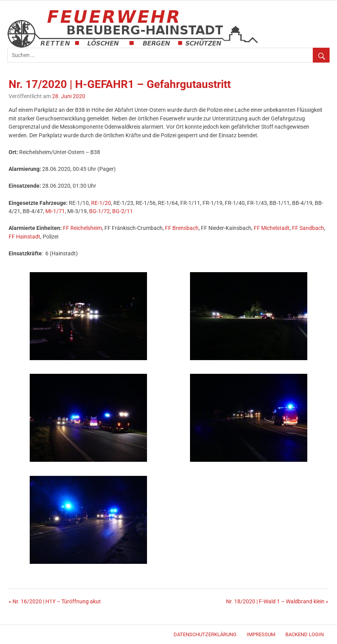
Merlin (14, 636)
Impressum (261, 634)
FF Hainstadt (24, 237)
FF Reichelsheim (82, 228)
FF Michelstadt (272, 228)
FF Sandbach (308, 228)
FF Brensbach (182, 228)
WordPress (11, 636)
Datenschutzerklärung (205, 634)
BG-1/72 (99, 211)
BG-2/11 (123, 211)
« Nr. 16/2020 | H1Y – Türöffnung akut (55, 602)
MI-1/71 (55, 211)
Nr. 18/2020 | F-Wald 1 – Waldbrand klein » (277, 602)
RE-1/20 (101, 203)
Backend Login (305, 634)
